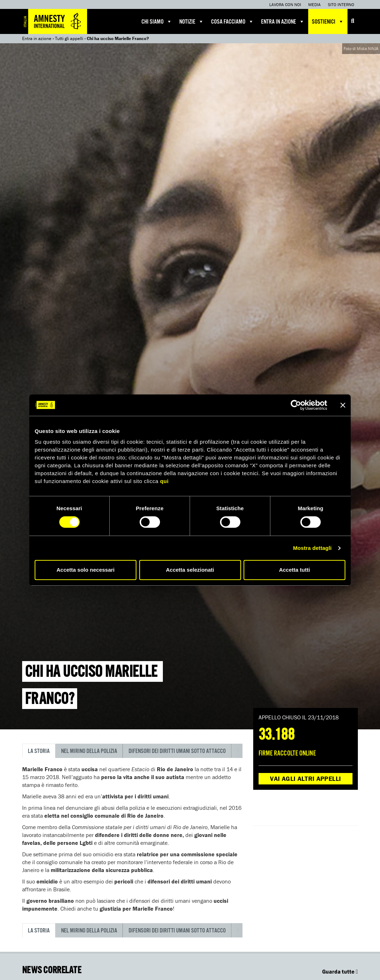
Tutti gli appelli (69, 38)
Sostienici (328, 21)
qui (164, 481)
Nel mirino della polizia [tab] (89, 751)
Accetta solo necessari (86, 570)
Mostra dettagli (312, 548)
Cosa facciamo (232, 21)
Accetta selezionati (190, 570)
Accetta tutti (294, 570)
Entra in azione (283, 21)
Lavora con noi (285, 4)
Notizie (192, 21)
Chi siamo (157, 21)
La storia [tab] (39, 751)
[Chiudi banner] (343, 405)
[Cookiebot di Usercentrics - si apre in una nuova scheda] (296, 405)
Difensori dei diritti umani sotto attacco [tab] (177, 751)
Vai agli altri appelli (305, 779)
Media (314, 4)
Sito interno (341, 4)
